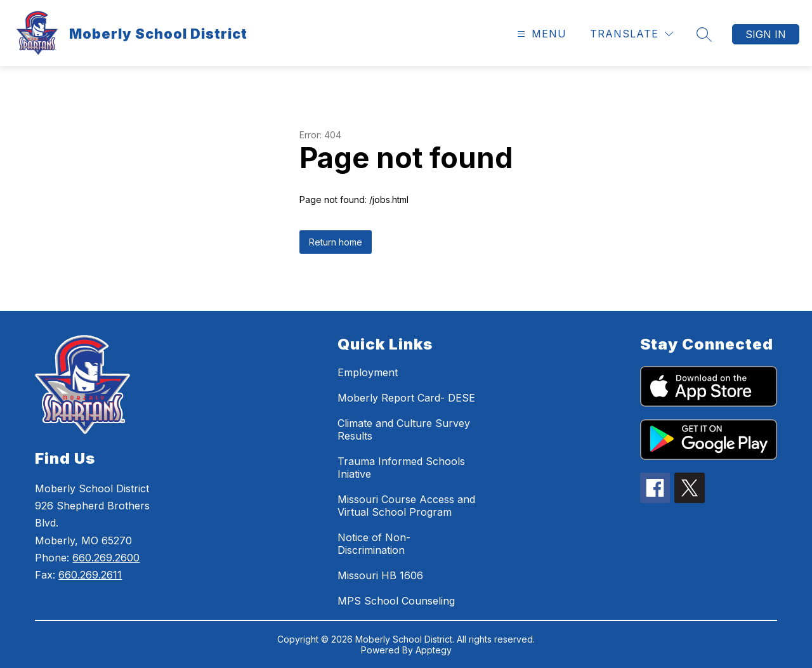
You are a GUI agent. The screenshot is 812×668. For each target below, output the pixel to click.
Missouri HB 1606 (380, 575)
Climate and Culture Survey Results (404, 429)
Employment (368, 372)
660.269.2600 (106, 558)
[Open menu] (540, 34)
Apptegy (434, 650)
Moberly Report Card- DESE (406, 398)
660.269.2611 (90, 575)
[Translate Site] (632, 34)
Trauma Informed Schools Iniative (401, 468)
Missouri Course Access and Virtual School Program (406, 506)
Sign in (766, 34)
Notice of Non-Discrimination (374, 544)
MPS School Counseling (396, 601)
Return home (336, 242)
